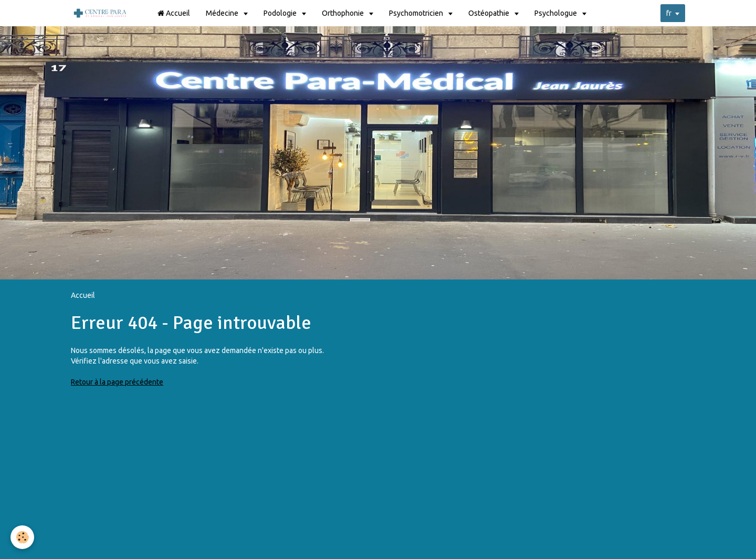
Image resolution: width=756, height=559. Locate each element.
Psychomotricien (418, 13)
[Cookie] (22, 537)
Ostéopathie (491, 13)
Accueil (175, 13)
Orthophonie (345, 13)
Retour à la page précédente (117, 382)
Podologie (282, 13)
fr (669, 13)
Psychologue (558, 13)
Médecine (224, 13)
